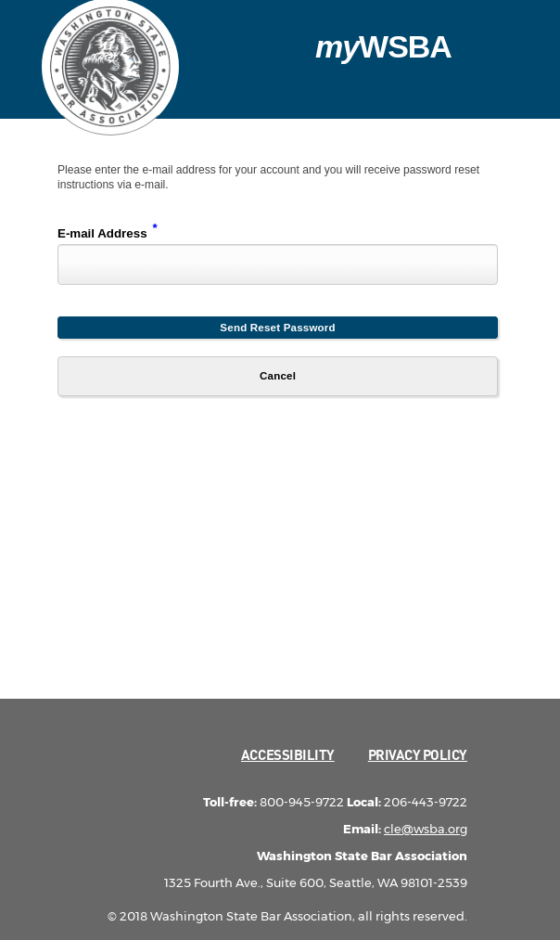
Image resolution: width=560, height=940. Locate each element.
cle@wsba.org (426, 829)
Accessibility (288, 754)
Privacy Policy (418, 754)
